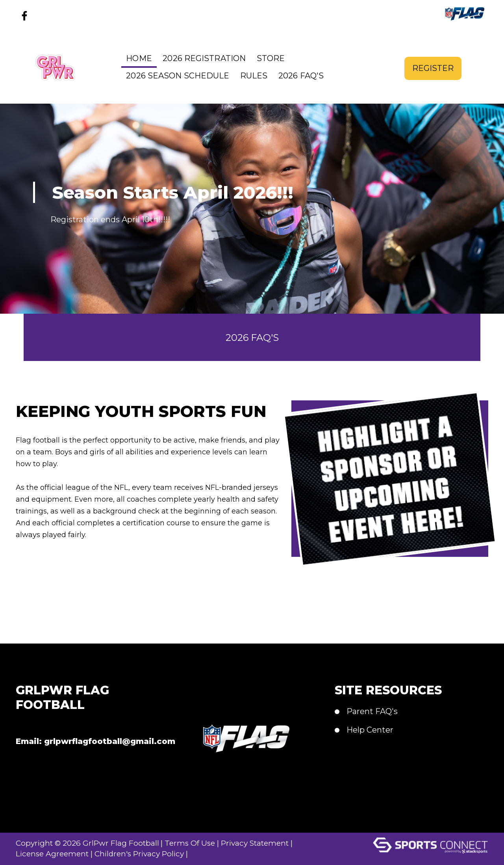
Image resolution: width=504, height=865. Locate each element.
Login (216, 854)
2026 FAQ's (301, 76)
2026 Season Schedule (178, 76)
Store (271, 58)
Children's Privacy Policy (146, 854)
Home (139, 58)
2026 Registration (204, 58)
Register (433, 67)
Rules (254, 76)
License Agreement (54, 854)
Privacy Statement (267, 843)
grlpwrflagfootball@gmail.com (110, 741)
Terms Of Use (197, 843)
